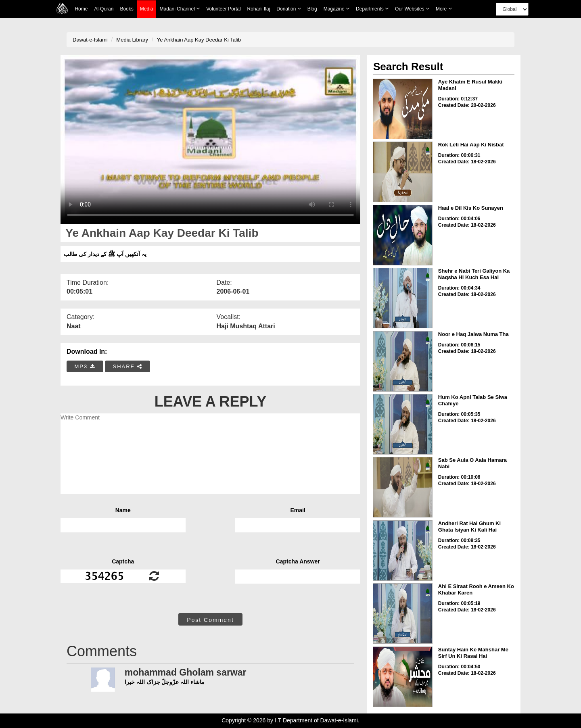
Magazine (336, 9)
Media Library (132, 40)
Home (81, 9)
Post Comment (210, 620)
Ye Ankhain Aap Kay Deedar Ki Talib (199, 40)
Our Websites (412, 9)
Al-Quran (104, 9)
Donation (288, 9)
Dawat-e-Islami (90, 40)
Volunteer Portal (223, 9)
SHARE (127, 366)
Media (147, 9)
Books (126, 9)
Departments (372, 9)
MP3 (85, 366)
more (444, 9)
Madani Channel (180, 9)
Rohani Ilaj (259, 9)
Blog (312, 9)
